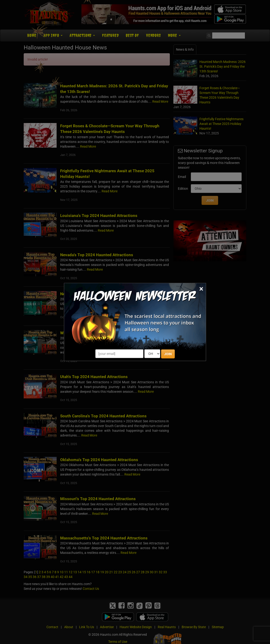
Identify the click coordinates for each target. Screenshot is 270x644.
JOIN (168, 354)
